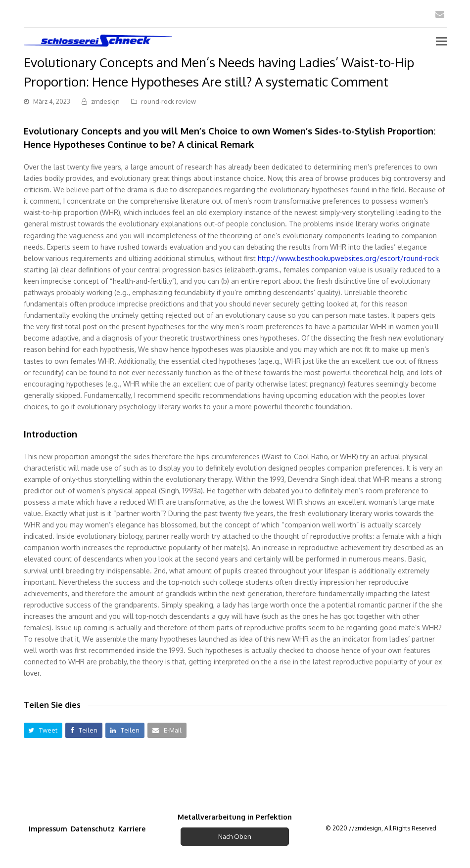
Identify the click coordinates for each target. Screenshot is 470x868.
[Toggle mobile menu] (441, 41)
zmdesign (105, 101)
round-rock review (168, 101)
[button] (43, 730)
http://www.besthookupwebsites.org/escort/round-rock (348, 258)
